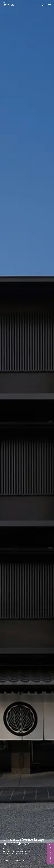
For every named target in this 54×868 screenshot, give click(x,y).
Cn (45, 5)
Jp (37, 5)
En (41, 5)
